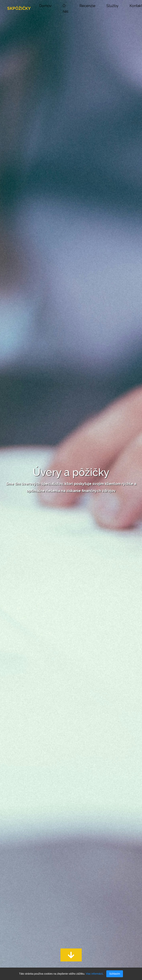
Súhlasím (115, 974)
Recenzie (87, 6)
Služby (113, 6)
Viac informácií (94, 974)
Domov (45, 6)
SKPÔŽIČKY (19, 8)
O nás (66, 9)
